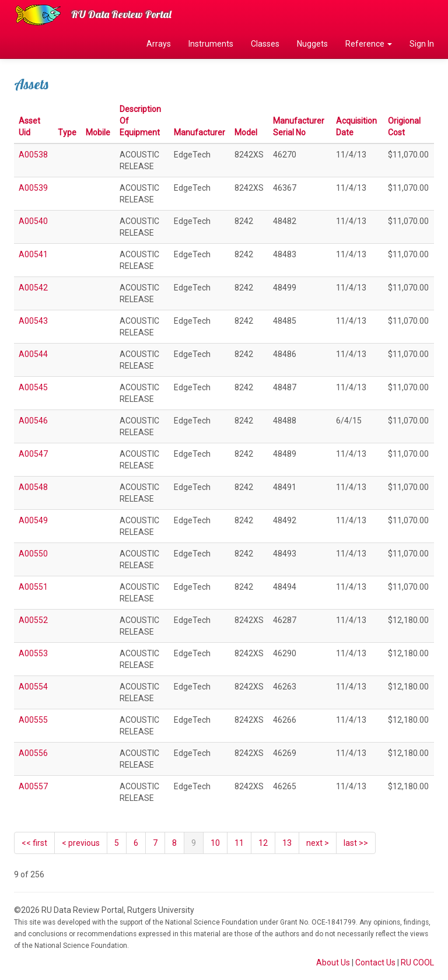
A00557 (33, 786)
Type (67, 132)
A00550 (33, 554)
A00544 (33, 354)
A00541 (33, 254)
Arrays (159, 44)
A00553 (33, 653)
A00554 (33, 687)
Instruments (211, 44)
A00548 (33, 487)
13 (287, 843)
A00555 (33, 720)
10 (215, 843)
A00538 (33, 155)
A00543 (33, 321)
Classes (265, 44)
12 (263, 843)
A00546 (33, 421)
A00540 (33, 221)
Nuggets (312, 44)
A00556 (33, 753)
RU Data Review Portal (121, 14)
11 (239, 843)
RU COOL (417, 963)
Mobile (98, 132)
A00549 (33, 520)
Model (246, 132)
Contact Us (375, 963)
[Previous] (81, 843)
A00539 (33, 188)
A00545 (33, 387)
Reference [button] (369, 44)
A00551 (33, 587)
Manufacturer (199, 132)
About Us (333, 963)
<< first (34, 843)
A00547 (33, 454)
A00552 (33, 620)
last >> (356, 843)
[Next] (318, 843)
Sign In (422, 44)
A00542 (33, 288)
